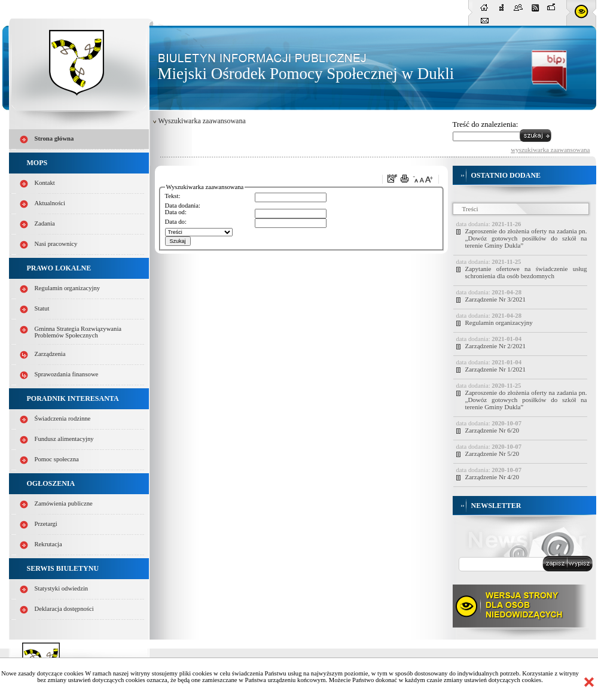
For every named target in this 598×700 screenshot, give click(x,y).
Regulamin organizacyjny (68, 288)
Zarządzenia (50, 354)
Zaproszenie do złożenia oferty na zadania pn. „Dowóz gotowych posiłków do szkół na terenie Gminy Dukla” (526, 238)
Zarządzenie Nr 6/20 (492, 430)
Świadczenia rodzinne (63, 419)
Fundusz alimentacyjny (64, 439)
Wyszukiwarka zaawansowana (202, 121)
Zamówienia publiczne (64, 503)
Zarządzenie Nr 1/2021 (495, 369)
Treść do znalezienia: (486, 124)
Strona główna (54, 139)
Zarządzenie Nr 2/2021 (495, 346)
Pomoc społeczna (57, 459)
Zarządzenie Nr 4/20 (492, 477)
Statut (42, 308)
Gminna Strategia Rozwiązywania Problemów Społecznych (78, 332)
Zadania (45, 223)
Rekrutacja (48, 544)
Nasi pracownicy (56, 244)
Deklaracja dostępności (64, 609)
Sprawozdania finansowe (67, 374)
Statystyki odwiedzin (62, 588)
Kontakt (45, 183)
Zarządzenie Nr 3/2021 (495, 299)
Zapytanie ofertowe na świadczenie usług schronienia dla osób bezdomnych (526, 272)
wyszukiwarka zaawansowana (550, 150)
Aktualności (50, 203)
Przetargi (46, 524)
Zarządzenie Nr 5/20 (492, 454)
